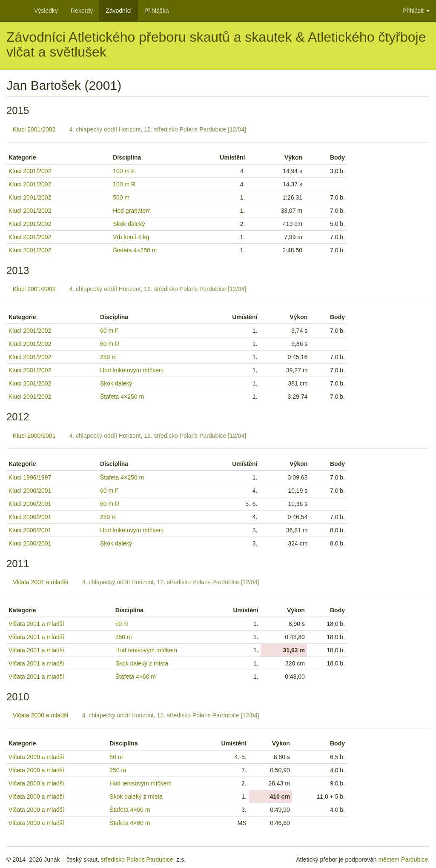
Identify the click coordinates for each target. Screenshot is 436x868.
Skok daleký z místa (142, 663)
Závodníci (119, 11)
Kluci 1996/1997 (30, 477)
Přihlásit (416, 11)
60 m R (110, 344)
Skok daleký (129, 224)
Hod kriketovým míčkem (132, 370)
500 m (121, 197)
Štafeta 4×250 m (135, 250)
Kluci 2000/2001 (34, 436)
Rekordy (82, 11)
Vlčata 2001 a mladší (41, 582)
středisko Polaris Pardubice (137, 859)
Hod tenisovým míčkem (146, 650)
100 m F (124, 171)
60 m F (109, 331)
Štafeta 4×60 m (136, 677)
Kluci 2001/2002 (34, 129)
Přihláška (157, 11)
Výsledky (46, 11)
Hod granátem (132, 211)
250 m (108, 357)
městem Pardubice (403, 859)
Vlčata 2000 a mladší (41, 715)
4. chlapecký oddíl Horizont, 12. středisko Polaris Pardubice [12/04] (158, 129)
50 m (122, 624)
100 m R (124, 184)
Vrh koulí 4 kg (131, 237)
